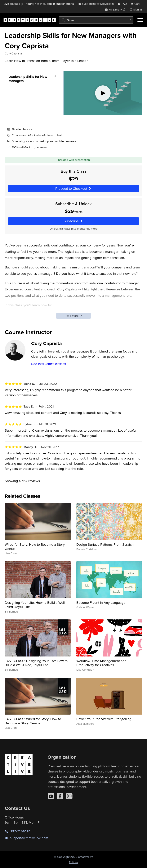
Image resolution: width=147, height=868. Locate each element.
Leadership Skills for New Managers (28, 79)
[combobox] (96, 20)
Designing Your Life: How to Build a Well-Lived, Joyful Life (35, 605)
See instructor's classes (49, 364)
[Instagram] (69, 796)
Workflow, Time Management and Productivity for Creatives (101, 663)
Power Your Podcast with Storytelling (104, 719)
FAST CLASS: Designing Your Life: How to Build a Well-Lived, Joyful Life (36, 663)
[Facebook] (60, 796)
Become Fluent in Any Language (101, 603)
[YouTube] (51, 796)
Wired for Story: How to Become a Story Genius (35, 547)
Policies (74, 862)
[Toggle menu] (140, 20)
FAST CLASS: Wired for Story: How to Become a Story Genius (33, 721)
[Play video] (103, 93)
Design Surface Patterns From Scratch (105, 544)
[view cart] (136, 4)
